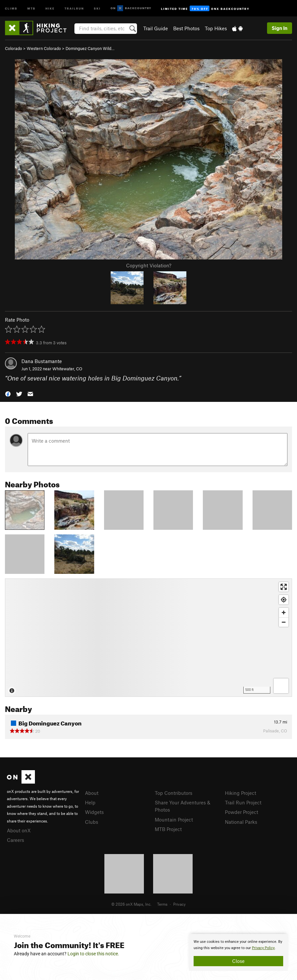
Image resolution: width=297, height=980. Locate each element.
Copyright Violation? (149, 265)
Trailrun (74, 8)
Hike (50, 8)
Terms (162, 904)
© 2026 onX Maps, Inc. (131, 904)
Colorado (13, 48)
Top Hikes (216, 28)
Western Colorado (44, 48)
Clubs (92, 822)
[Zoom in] (284, 612)
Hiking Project (241, 793)
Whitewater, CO (67, 369)
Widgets (94, 812)
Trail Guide (156, 28)
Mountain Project (174, 820)
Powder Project (242, 812)
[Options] (281, 686)
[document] (238, 952)
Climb (11, 8)
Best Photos (186, 28)
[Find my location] (284, 600)
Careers (15, 840)
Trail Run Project (243, 802)
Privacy (179, 904)
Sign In (280, 28)
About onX (19, 830)
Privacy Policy (263, 948)
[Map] (148, 638)
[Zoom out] (284, 622)
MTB (31, 8)
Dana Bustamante (42, 361)
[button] (8, 393)
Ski (97, 8)
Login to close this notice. (93, 954)
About (92, 793)
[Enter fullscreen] (284, 587)
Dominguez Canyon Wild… (90, 48)
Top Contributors (174, 793)
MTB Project (168, 829)
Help (90, 802)
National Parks (241, 822)
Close (238, 961)
